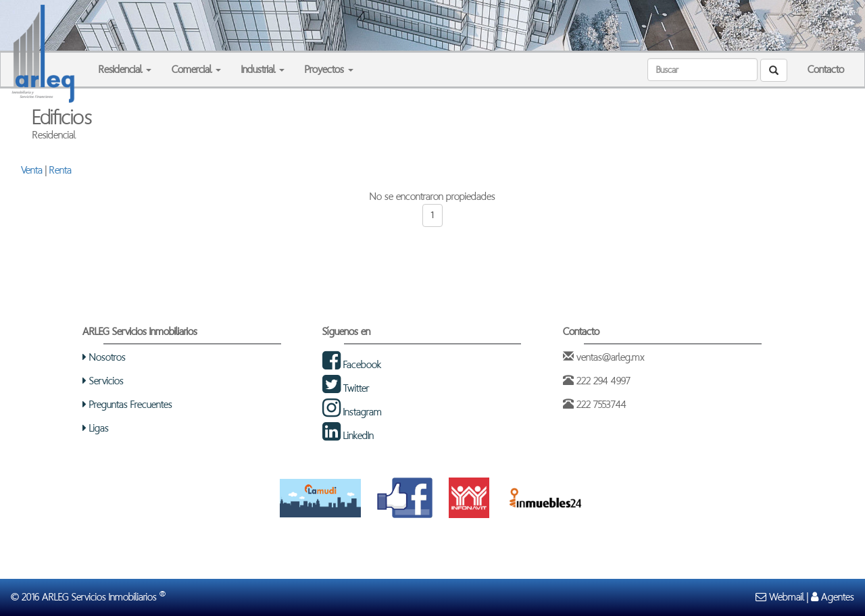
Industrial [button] (263, 69)
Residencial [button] (125, 69)
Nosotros (104, 357)
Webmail (780, 597)
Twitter (346, 388)
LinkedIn (348, 435)
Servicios (103, 381)
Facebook (352, 364)
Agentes (833, 597)
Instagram (352, 412)
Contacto (826, 69)
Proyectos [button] (329, 69)
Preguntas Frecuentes (127, 404)
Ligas (96, 428)
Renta (60, 170)
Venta (32, 170)
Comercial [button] (196, 69)
